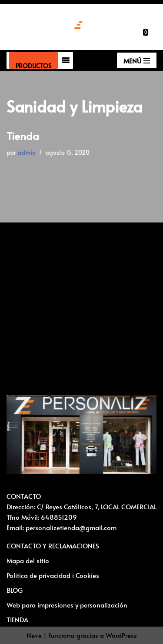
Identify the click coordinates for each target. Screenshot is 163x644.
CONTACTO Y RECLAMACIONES (53, 546)
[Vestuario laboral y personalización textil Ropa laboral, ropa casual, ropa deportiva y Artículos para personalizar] (45, 27)
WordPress (121, 635)
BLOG (15, 590)
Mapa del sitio (28, 560)
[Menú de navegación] (137, 60)
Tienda (23, 136)
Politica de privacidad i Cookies (53, 575)
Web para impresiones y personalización (67, 605)
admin (27, 152)
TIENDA (17, 619)
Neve (34, 635)
